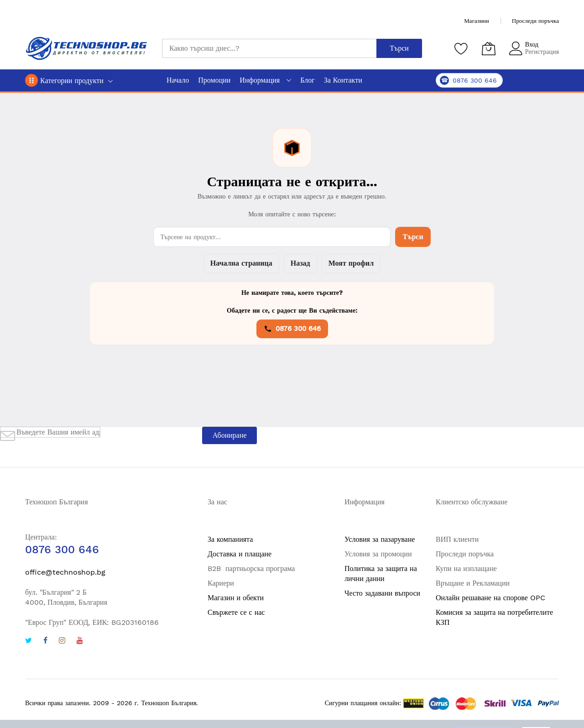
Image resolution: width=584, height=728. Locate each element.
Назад (300, 263)
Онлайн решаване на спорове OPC (490, 598)
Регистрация (542, 52)
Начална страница (241, 263)
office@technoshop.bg (65, 572)
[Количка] (489, 48)
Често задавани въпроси (382, 593)
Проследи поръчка (535, 21)
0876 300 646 (292, 329)
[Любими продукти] (461, 48)
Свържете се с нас (236, 612)
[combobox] (269, 48)
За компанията (230, 539)
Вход (532, 44)
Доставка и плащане (240, 554)
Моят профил (351, 263)
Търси (413, 237)
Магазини (476, 21)
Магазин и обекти (236, 598)
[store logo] (87, 48)
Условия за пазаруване (380, 539)
